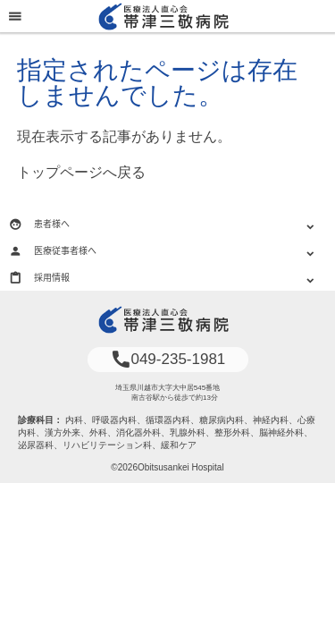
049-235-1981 (168, 359)
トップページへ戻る (81, 172)
